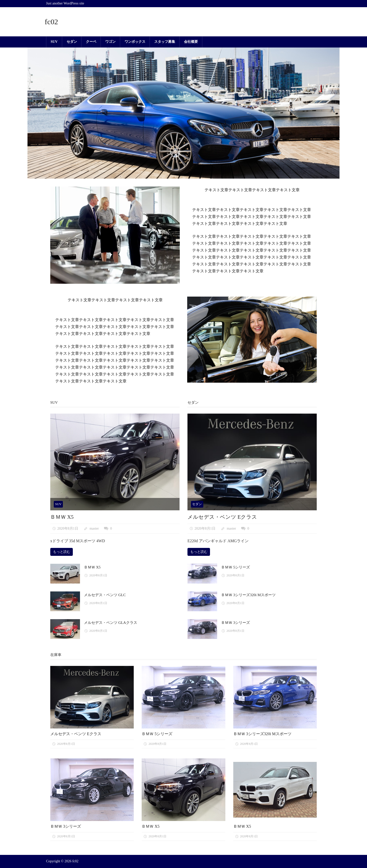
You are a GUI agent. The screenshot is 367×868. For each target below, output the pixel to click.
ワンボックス (135, 42)
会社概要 (191, 42)
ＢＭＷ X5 (62, 517)
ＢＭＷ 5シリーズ (236, 567)
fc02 (52, 22)
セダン (72, 42)
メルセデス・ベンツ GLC (105, 595)
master (94, 528)
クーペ (91, 42)
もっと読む (62, 552)
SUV (54, 42)
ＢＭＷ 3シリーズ (236, 623)
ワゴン (110, 42)
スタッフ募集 (165, 42)
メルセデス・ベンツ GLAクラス (111, 623)
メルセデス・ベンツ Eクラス (224, 517)
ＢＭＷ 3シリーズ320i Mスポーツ (248, 595)
